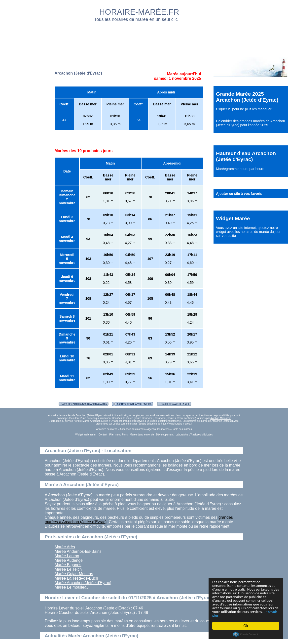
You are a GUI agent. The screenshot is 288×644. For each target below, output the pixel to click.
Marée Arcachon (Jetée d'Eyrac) (83, 583)
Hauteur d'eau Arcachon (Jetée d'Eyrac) (246, 156)
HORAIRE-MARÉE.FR (139, 12)
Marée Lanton (67, 556)
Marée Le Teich (68, 569)
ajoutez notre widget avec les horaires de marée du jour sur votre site (248, 232)
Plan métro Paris (119, 435)
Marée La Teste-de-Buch (76, 578)
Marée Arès (65, 547)
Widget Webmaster (86, 435)
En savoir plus (240, 615)
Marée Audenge (69, 560)
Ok (246, 626)
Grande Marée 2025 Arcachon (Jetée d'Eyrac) (247, 97)
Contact (103, 435)
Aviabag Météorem (221, 418)
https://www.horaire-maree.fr (177, 424)
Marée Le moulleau (72, 587)
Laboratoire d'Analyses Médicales (194, 435)
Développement (165, 435)
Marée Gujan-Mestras (74, 574)
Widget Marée (233, 218)
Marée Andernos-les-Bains (78, 551)
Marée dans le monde (142, 435)
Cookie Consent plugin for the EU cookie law (246, 634)
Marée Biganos (68, 565)
